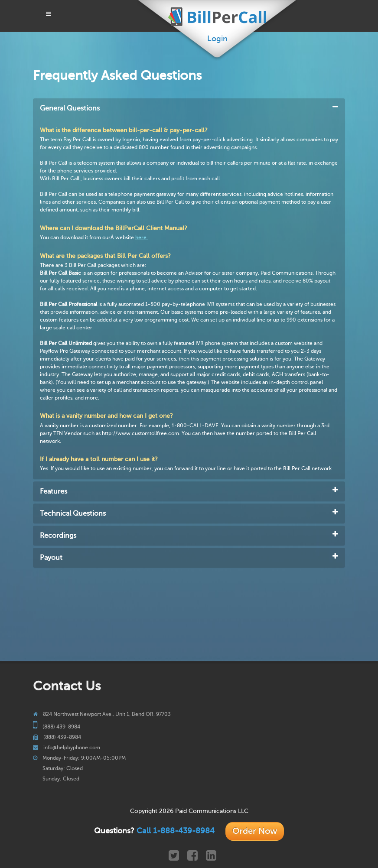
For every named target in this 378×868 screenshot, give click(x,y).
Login (217, 39)
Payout (51, 558)
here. (142, 237)
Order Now (255, 831)
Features (54, 491)
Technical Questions (73, 514)
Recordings (58, 536)
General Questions (70, 108)
